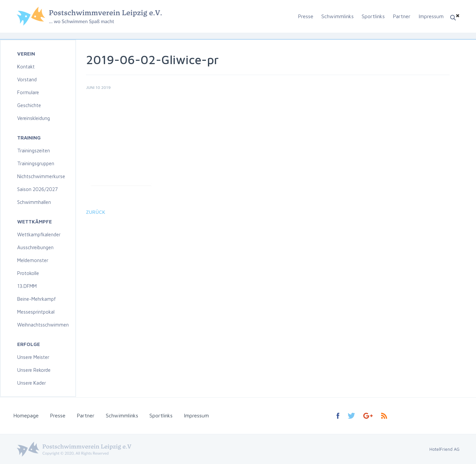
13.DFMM (27, 286)
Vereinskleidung (34, 118)
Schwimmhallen (34, 202)
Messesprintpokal (36, 312)
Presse (306, 16)
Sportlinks (373, 16)
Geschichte (29, 105)
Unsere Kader (32, 383)
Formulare (28, 92)
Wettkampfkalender (39, 234)
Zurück (96, 212)
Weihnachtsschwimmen (43, 325)
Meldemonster (33, 260)
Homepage (26, 415)
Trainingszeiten (34, 151)
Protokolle (28, 273)
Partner (402, 16)
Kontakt (26, 67)
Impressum (431, 16)
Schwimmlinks (337, 16)
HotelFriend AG (444, 449)
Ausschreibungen (35, 247)
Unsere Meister (33, 357)
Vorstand (27, 79)
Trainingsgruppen (36, 163)
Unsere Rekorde (34, 370)
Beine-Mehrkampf (37, 299)
